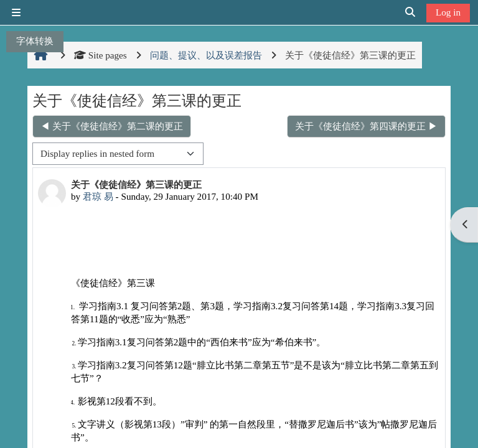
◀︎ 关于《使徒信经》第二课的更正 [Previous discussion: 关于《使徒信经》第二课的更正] (112, 126)
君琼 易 (98, 196)
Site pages (101, 55)
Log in (448, 12)
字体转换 (35, 41)
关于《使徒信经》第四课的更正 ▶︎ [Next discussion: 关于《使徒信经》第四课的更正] (366, 126)
